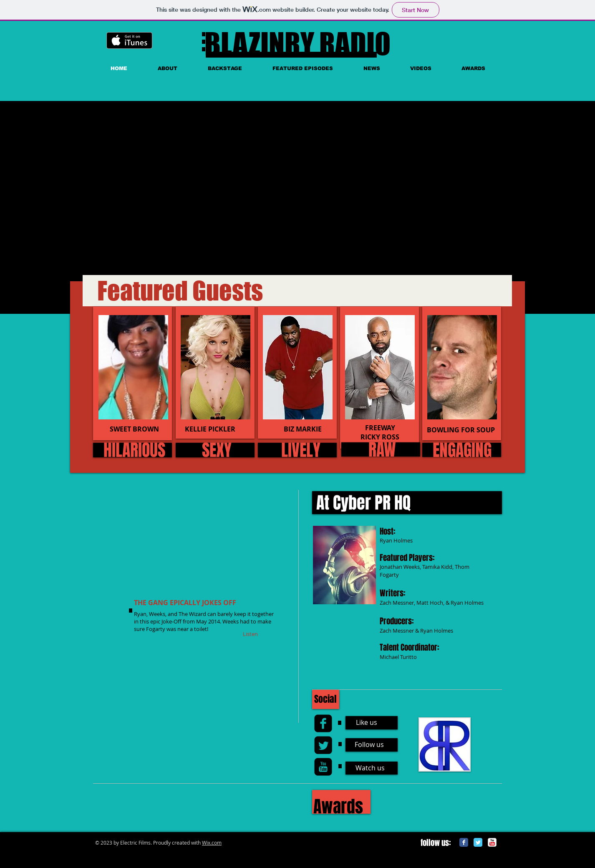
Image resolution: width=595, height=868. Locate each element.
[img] (133, 367)
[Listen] (250, 634)
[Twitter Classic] (478, 842)
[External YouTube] (215, 192)
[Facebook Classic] (464, 842)
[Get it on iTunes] (129, 40)
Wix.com (212, 843)
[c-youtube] (492, 842)
